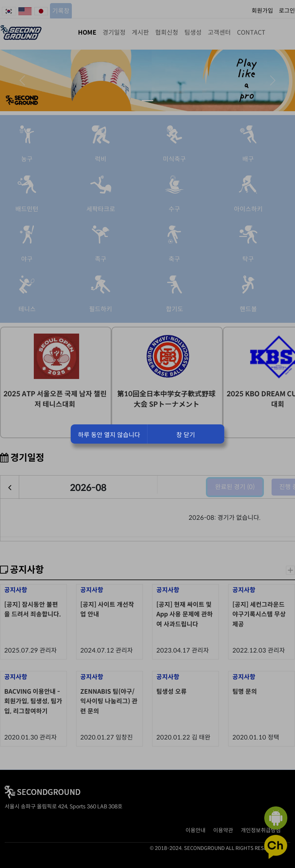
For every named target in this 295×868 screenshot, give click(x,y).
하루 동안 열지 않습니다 (109, 435)
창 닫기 (186, 435)
